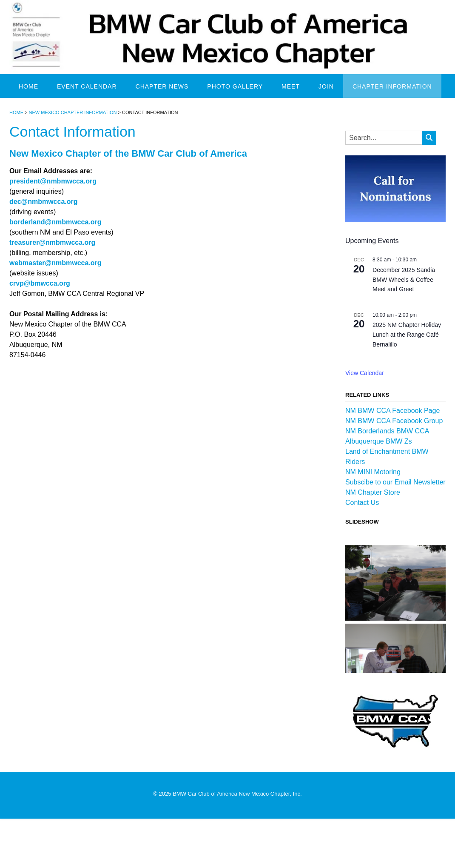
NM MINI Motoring (373, 472)
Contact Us (362, 503)
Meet (291, 86)
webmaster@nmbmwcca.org (55, 263)
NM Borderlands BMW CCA (387, 431)
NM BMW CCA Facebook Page (392, 411)
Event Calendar (87, 86)
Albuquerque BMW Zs (379, 441)
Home (28, 86)
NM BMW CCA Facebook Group (394, 421)
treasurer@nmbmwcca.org (52, 242)
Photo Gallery (235, 86)
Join (326, 86)
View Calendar (365, 373)
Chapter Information (392, 86)
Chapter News (162, 86)
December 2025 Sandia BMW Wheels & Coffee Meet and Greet (404, 279)
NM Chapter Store (373, 492)
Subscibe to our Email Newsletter (395, 482)
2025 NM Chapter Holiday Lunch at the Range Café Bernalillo (407, 334)
